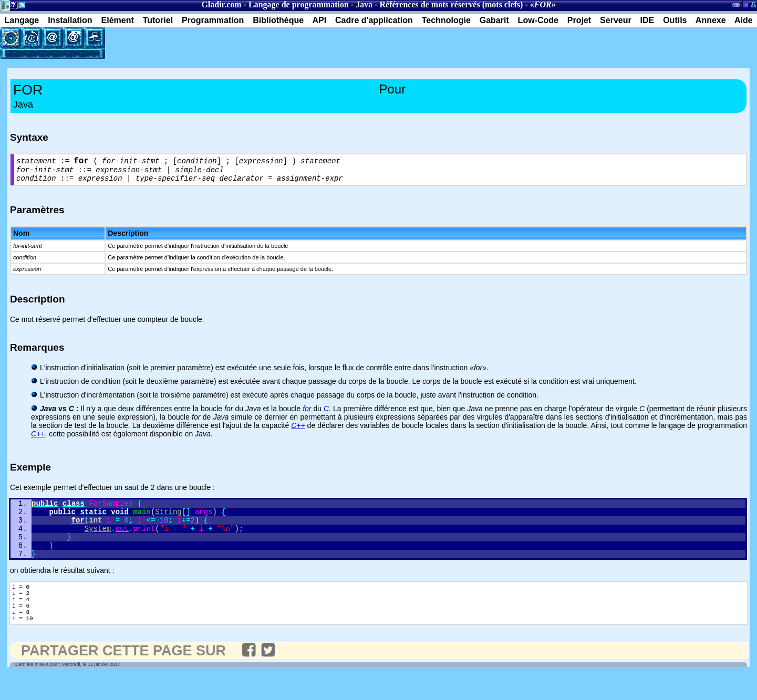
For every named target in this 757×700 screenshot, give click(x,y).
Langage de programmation (299, 4)
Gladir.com (221, 4)
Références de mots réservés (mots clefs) (451, 4)
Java (364, 4)
